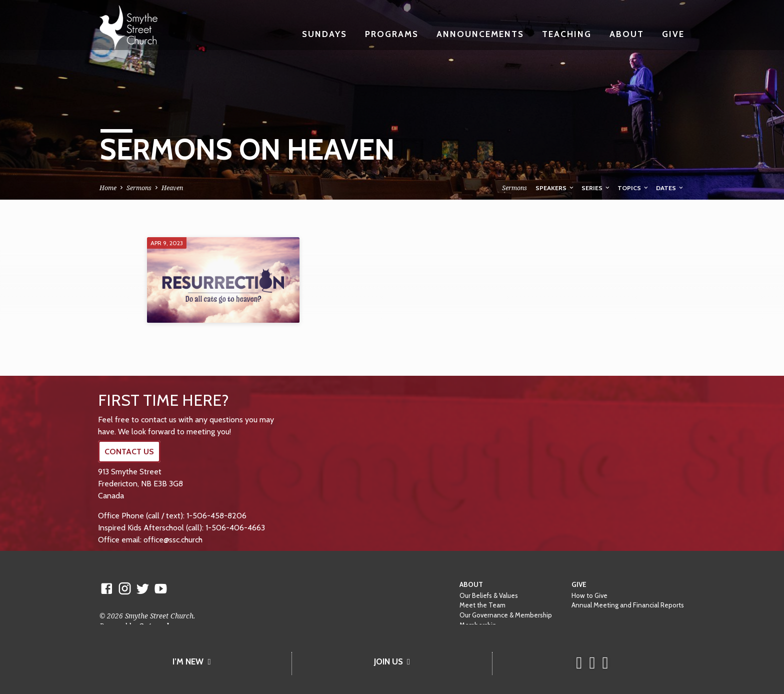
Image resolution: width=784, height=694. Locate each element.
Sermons (139, 188)
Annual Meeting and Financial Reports (628, 605)
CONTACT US (129, 452)
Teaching (567, 34)
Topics (633, 188)
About (627, 34)
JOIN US (392, 661)
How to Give (589, 595)
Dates (670, 188)
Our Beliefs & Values (489, 595)
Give (673, 34)
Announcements (480, 34)
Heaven (172, 188)
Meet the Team (482, 605)
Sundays (324, 34)
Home (108, 188)
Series (596, 188)
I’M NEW (191, 661)
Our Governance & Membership (506, 615)
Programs (392, 34)
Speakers (555, 188)
